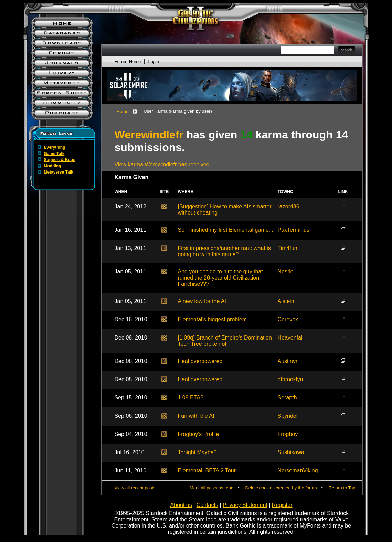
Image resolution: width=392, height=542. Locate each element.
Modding (53, 166)
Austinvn (288, 361)
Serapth (287, 398)
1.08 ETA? (191, 398)
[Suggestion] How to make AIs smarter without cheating (225, 210)
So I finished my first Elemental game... (226, 230)
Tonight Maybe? (197, 452)
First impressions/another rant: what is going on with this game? (224, 251)
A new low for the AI (202, 301)
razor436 (289, 206)
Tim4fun (288, 248)
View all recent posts (135, 488)
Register (282, 505)
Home (123, 111)
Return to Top (342, 488)
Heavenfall (291, 338)
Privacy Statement (245, 505)
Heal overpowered (200, 361)
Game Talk (54, 154)
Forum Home (128, 61)
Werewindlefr (149, 135)
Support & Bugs (60, 160)
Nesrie (286, 272)
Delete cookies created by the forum (281, 488)
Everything (55, 147)
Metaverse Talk (59, 172)
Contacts (207, 505)
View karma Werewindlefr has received (162, 164)
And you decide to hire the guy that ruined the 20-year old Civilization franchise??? (220, 278)
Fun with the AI (196, 416)
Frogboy (288, 434)
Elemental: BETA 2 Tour (207, 471)
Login (153, 61)
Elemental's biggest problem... (215, 319)
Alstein (286, 301)
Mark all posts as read (211, 488)
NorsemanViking (298, 471)
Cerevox (288, 319)
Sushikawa (291, 452)
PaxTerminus (294, 230)
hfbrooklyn (290, 379)
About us (181, 505)
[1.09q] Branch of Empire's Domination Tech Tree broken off (225, 341)
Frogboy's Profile (199, 434)
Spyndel (288, 416)
